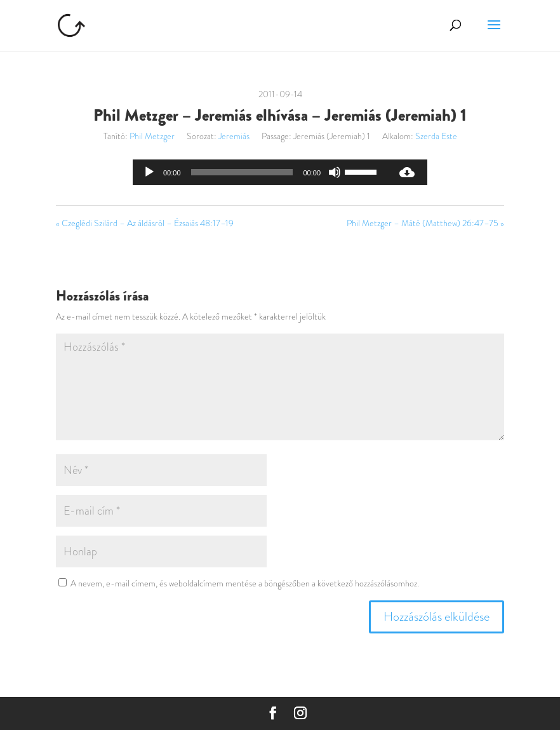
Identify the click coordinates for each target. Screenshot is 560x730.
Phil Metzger (152, 136)
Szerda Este (436, 136)
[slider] (242, 172)
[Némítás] (335, 172)
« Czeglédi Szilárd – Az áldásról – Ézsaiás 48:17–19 (145, 223)
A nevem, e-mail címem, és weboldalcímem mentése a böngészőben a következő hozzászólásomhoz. (245, 583)
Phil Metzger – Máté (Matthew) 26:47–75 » (425, 223)
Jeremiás (234, 136)
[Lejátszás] (149, 172)
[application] (260, 172)
